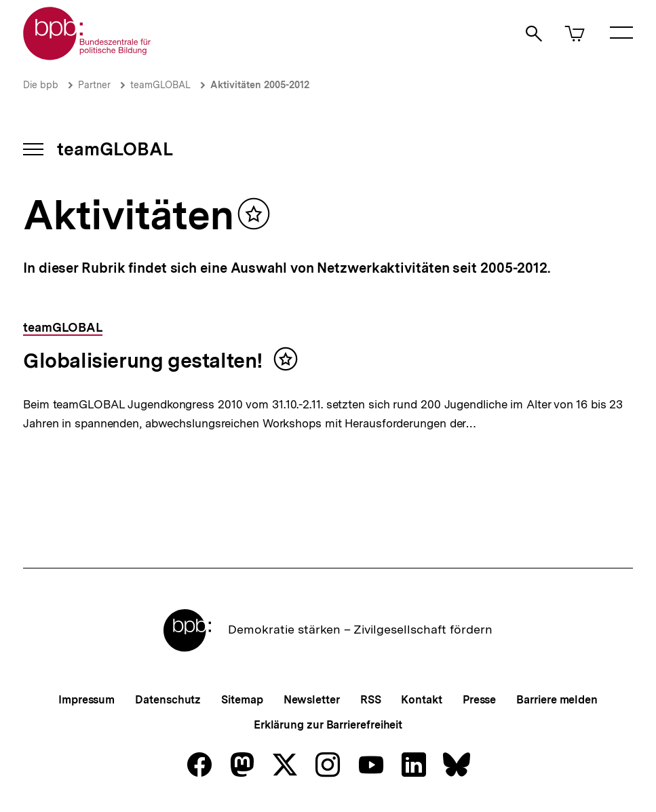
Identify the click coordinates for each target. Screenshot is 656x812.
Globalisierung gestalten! (143, 360)
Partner (94, 85)
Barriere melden (557, 700)
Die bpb (41, 85)
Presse (479, 700)
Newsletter (312, 700)
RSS (371, 700)
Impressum (86, 700)
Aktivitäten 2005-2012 (260, 85)
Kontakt (421, 700)
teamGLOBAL (160, 85)
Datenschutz (168, 700)
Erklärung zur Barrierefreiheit (328, 725)
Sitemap (242, 700)
